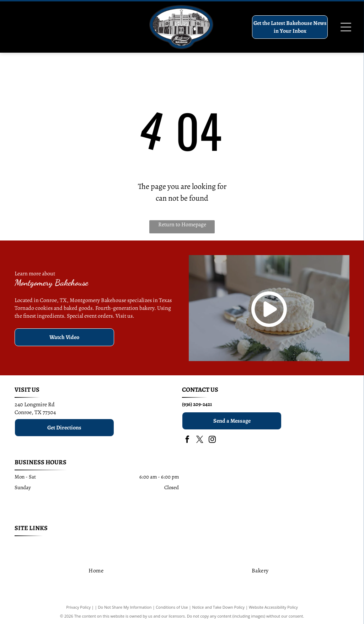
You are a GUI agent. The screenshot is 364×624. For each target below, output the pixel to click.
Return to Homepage (182, 224)
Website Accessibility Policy (273, 607)
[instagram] (212, 440)
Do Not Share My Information (125, 607)
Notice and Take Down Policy (219, 607)
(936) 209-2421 (197, 404)
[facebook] (187, 440)
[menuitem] (47, 545)
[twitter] (200, 440)
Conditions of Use (172, 607)
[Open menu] (346, 27)
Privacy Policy (78, 607)
